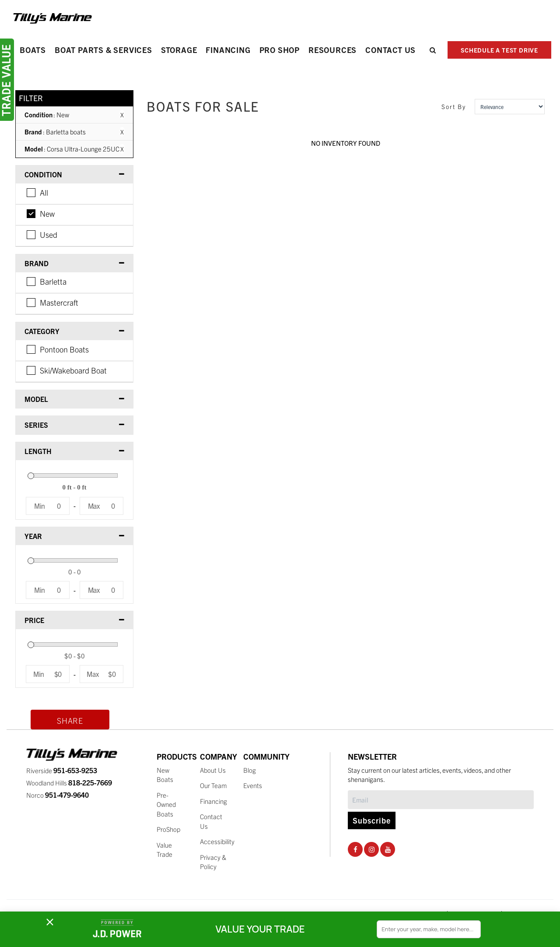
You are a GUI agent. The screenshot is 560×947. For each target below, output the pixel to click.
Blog (250, 770)
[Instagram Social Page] (372, 849)
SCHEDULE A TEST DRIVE (499, 50)
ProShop (168, 829)
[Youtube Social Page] (388, 849)
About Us (213, 770)
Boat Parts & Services (103, 50)
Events (253, 785)
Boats (33, 50)
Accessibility (217, 841)
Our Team (213, 785)
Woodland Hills (69, 783)
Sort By (454, 107)
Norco (58, 795)
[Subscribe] (441, 800)
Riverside (62, 770)
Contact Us (390, 50)
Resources (332, 50)
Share (70, 720)
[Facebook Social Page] (355, 849)
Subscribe (372, 820)
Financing (228, 50)
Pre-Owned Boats (166, 804)
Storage (179, 50)
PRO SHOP (280, 50)
